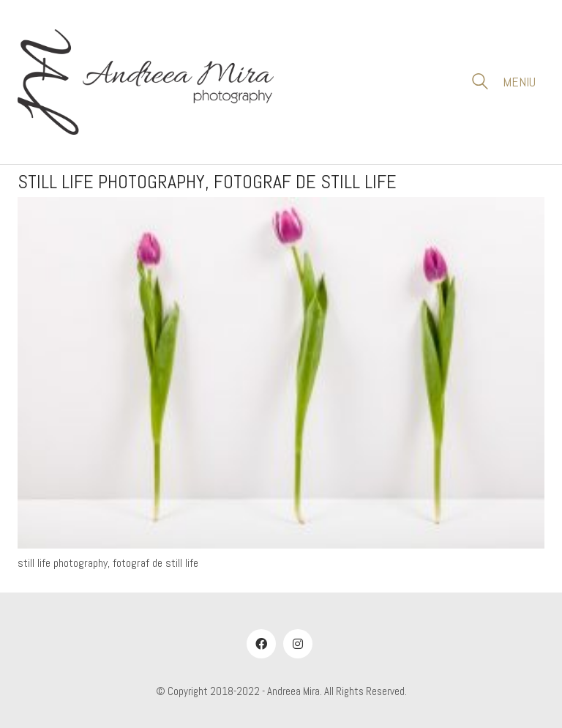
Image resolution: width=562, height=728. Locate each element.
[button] (524, 82)
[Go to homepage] (146, 82)
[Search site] (480, 83)
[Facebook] (261, 644)
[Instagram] (298, 644)
